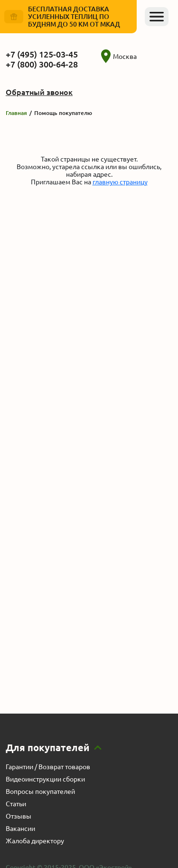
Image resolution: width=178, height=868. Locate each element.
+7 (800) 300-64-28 (42, 64)
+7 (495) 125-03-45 (42, 54)
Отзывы (19, 816)
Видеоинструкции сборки (45, 779)
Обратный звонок (39, 92)
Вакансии (20, 829)
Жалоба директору (35, 841)
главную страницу (120, 182)
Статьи (16, 804)
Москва (119, 56)
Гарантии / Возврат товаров (48, 767)
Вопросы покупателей (40, 792)
